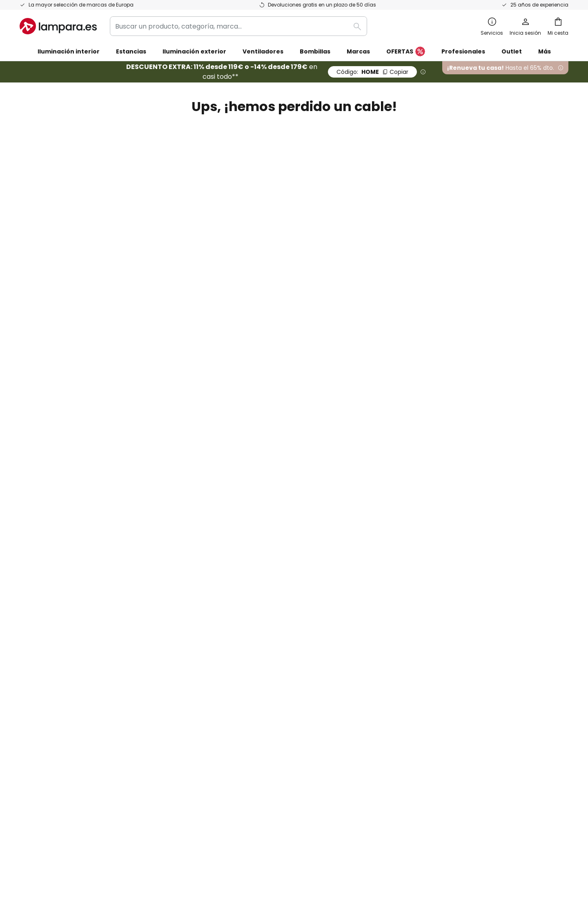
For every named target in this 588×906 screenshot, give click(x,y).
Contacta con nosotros (57, 535)
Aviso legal (408, 535)
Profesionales (463, 51)
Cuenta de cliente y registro (64, 592)
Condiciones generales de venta (285, 822)
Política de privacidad (388, 419)
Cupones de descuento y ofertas (258, 578)
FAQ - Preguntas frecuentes (65, 507)
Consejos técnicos (275, 620)
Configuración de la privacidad (167, 822)
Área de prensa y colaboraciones (259, 606)
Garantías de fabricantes (60, 606)
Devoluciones (41, 564)
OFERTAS (406, 52)
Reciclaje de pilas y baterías (426, 822)
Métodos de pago (48, 578)
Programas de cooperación (250, 549)
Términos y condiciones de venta (444, 507)
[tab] (108, 561)
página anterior (278, 180)
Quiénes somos (230, 507)
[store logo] (58, 26)
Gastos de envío (46, 549)
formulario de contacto (201, 419)
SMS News (221, 535)
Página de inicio (268, 204)
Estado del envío (46, 521)
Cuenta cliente (321, 204)
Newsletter (223, 521)
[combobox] (238, 26)
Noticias (218, 634)
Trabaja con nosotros (240, 564)
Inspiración (223, 620)
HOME (372, 72)
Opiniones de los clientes (245, 592)
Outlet (512, 51)
